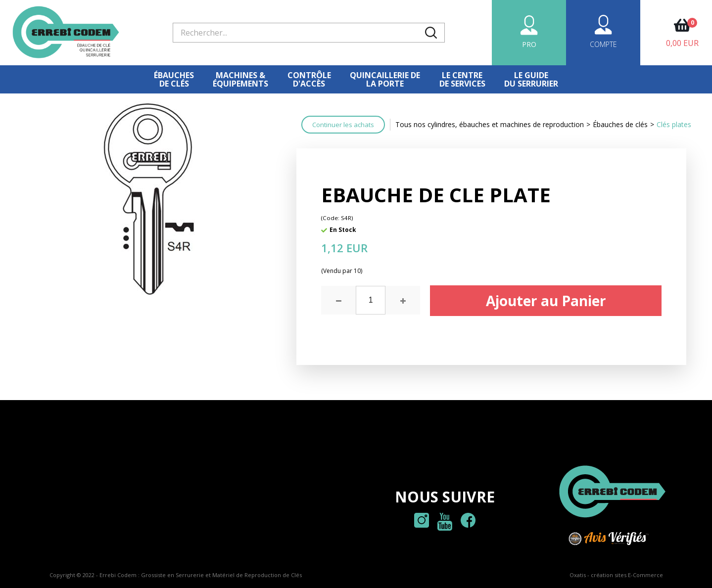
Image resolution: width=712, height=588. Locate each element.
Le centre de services (462, 79)
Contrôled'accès (309, 79)
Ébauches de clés (174, 79)
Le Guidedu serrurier (531, 79)
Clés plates (674, 124)
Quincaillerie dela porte (385, 79)
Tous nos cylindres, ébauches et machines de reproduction (490, 124)
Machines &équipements (240, 79)
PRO (529, 44)
